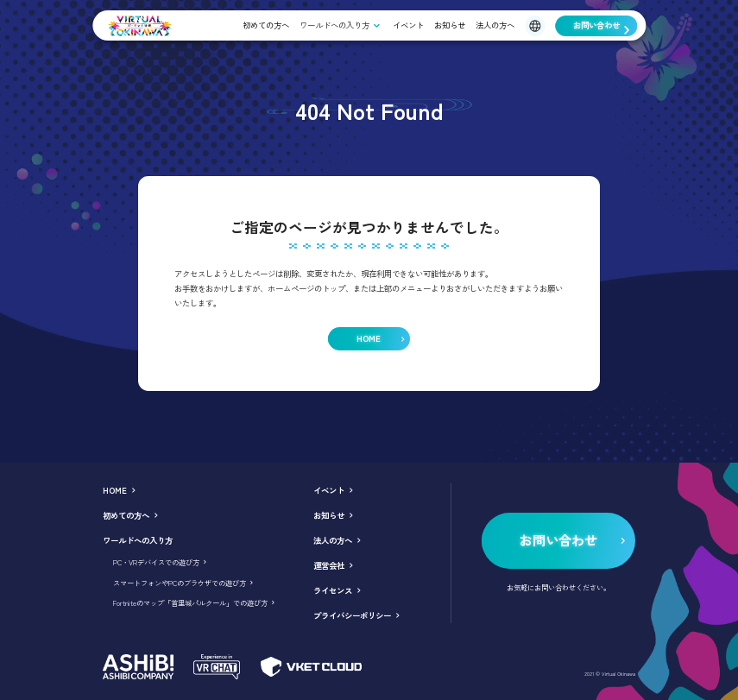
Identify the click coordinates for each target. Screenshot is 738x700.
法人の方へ (495, 25)
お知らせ (450, 25)
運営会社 (329, 565)
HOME (115, 490)
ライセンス (333, 590)
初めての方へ (266, 25)
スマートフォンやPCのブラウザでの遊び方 (180, 583)
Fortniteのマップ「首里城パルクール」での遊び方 (190, 602)
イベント (408, 25)
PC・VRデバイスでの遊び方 (156, 562)
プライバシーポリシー (352, 615)
